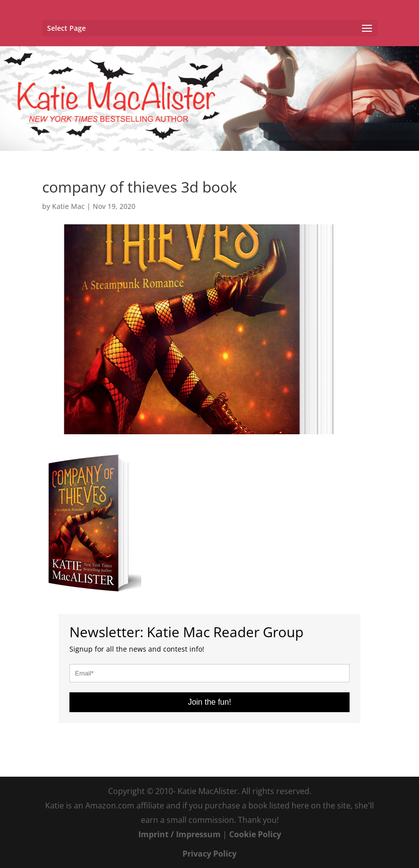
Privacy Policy (209, 854)
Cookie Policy (255, 834)
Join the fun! (209, 702)
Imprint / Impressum (180, 834)
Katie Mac (68, 206)
